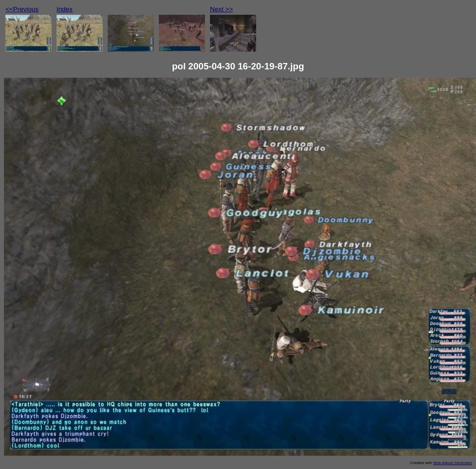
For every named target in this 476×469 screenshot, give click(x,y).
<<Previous (22, 9)
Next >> (222, 9)
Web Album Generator (453, 463)
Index (65, 9)
